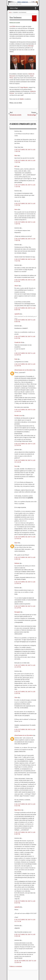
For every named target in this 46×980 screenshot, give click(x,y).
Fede (16, 359)
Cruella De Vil (18, 342)
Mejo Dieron (18, 810)
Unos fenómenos (16, 18)
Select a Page (14, 8)
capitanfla (17, 314)
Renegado (17, 612)
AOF (16, 166)
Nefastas (17, 563)
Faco (16, 466)
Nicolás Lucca (18, 416)
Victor (16, 697)
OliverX (17, 286)
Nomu (16, 209)
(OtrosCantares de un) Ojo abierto (24, 370)
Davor (16, 543)
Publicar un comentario (16, 966)
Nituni (16, 156)
